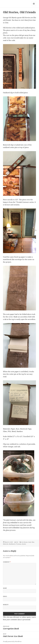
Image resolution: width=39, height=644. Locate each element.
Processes (19, 544)
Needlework (12, 544)
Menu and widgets (34, 6)
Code (29, 542)
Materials (6, 544)
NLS (17, 542)
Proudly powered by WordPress (12, 642)
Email (5, 596)
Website (6, 605)
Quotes (24, 544)
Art (22, 542)
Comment (7, 562)
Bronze (26, 542)
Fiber (33, 542)
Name (5, 588)
